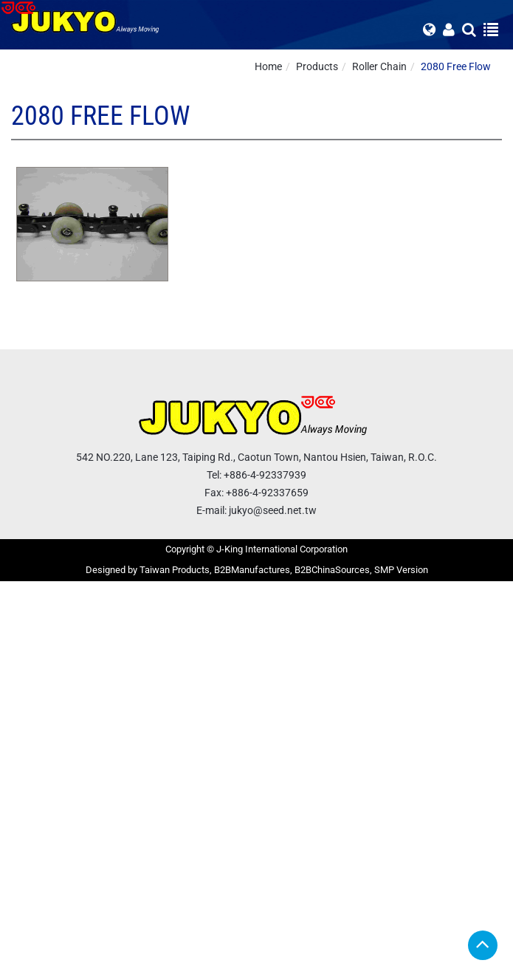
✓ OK (369, 973)
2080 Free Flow (456, 66)
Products (317, 66)
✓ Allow (18, 618)
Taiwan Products (175, 570)
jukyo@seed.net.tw (273, 510)
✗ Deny (17, 633)
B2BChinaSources (332, 570)
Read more (30, 736)
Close (13, 589)
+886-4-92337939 (265, 475)
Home (268, 66)
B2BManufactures (252, 570)
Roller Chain (379, 66)
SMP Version (401, 570)
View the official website (115, 736)
